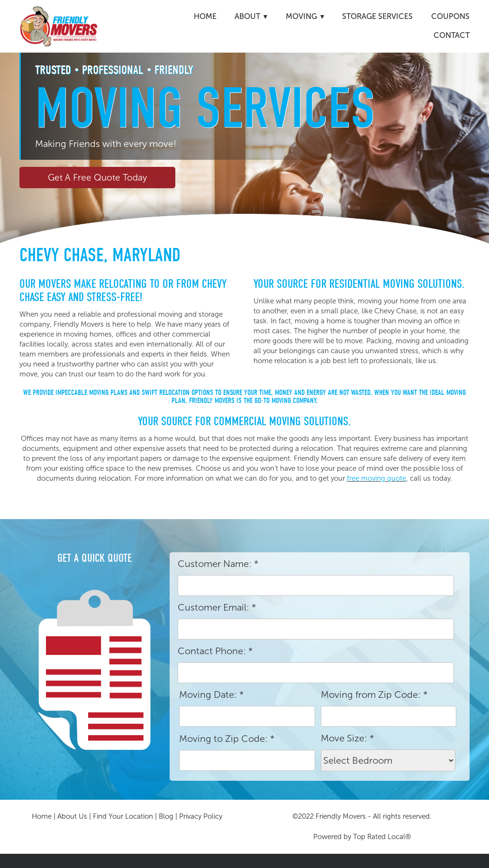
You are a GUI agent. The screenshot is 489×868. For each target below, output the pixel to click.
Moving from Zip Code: (374, 694)
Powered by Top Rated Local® (362, 837)
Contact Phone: (215, 651)
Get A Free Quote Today (97, 178)
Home (205, 16)
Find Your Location (123, 816)
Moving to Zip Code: (227, 739)
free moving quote (376, 478)
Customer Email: (217, 607)
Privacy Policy (201, 816)
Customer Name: (218, 564)
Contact (452, 35)
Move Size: (347, 738)
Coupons (450, 16)
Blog (166, 816)
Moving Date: (211, 694)
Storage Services (377, 16)
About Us (72, 816)
